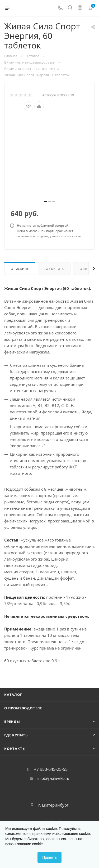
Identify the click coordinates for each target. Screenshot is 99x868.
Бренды (12, 722)
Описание (20, 269)
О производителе (23, 708)
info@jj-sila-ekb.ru (53, 778)
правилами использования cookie (61, 834)
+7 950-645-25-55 (51, 769)
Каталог (13, 695)
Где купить (54, 269)
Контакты (15, 749)
